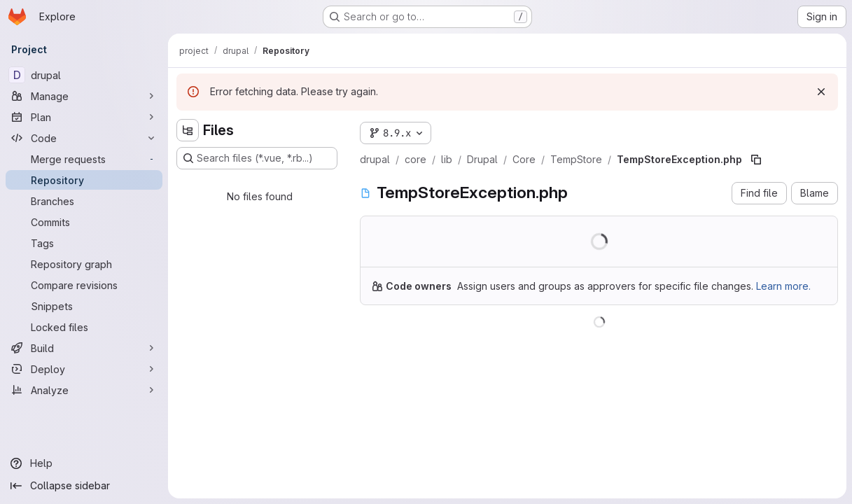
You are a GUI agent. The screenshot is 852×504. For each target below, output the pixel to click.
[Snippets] (84, 306)
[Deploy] (84, 369)
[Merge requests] (84, 159)
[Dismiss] (821, 92)
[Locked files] (84, 327)
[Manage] (84, 96)
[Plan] (84, 117)
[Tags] (84, 243)
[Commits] (84, 222)
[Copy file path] (756, 160)
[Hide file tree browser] (188, 130)
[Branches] (84, 201)
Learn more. (783, 286)
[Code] (84, 138)
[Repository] (84, 180)
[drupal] (84, 75)
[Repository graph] (84, 264)
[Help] (84, 463)
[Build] (84, 348)
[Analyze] (84, 390)
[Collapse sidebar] (84, 486)
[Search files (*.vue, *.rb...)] (257, 158)
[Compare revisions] (84, 285)
